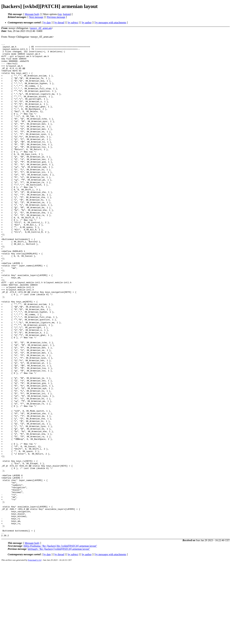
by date (47, 23)
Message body (32, 14)
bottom (66, 14)
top (60, 14)
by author (87, 23)
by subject (73, 23)
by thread (59, 23)
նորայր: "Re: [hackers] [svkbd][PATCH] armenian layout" (59, 629)
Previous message (56, 17)
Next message (36, 17)
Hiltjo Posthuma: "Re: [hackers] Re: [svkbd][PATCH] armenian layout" (60, 626)
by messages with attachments (111, 23)
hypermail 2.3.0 (35, 640)
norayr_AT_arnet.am (41, 28)
